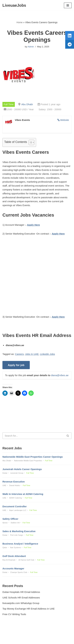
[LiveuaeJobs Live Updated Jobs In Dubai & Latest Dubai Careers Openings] (14, 5)
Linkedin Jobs (47, 354)
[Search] (33, 436)
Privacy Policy (11, 633)
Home (20, 22)
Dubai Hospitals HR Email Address (21, 592)
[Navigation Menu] (68, 5)
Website (65, 120)
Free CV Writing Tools (14, 614)
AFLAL (54, 639)
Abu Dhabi (27, 104)
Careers (19, 354)
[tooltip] (70, 35)
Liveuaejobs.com (26, 639)
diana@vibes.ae (60, 375)
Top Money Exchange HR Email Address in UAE (29, 609)
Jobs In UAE (32, 354)
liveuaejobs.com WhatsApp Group (21, 603)
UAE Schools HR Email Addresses (21, 598)
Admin (31, 47)
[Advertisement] (37, 278)
